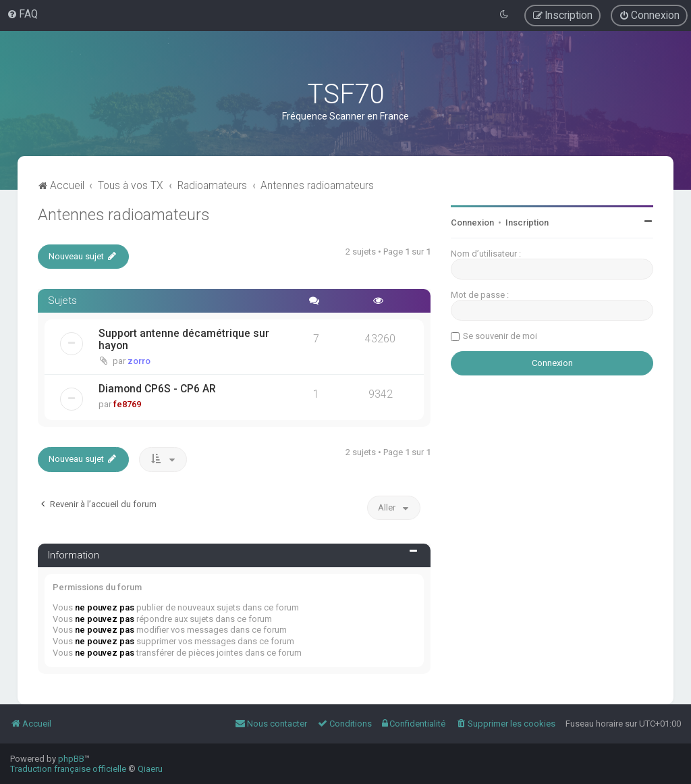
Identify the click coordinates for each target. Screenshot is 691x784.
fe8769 (127, 404)
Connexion (472, 223)
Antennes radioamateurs (123, 215)
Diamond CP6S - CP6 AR (157, 389)
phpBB (71, 759)
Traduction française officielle (68, 769)
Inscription (527, 223)
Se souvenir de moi (500, 336)
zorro (139, 361)
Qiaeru (150, 769)
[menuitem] (22, 14)
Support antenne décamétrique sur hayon (184, 340)
